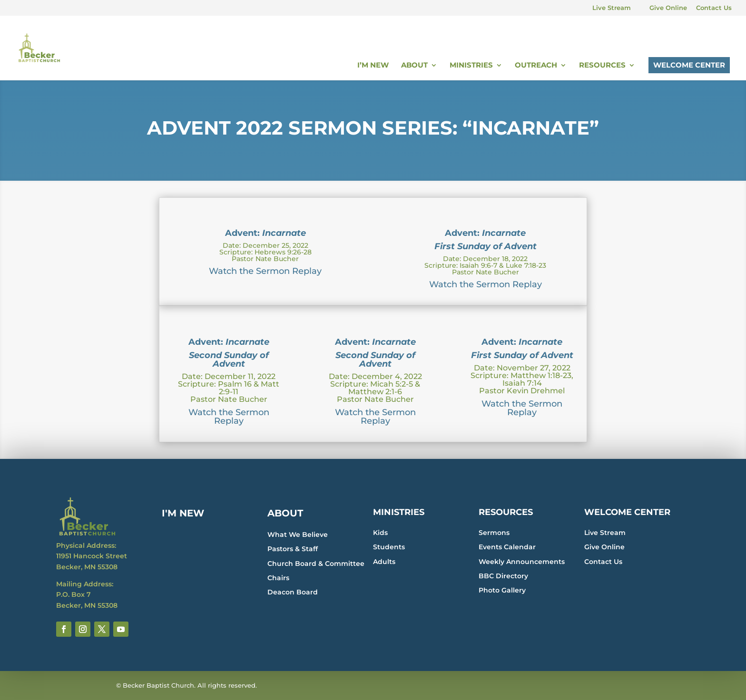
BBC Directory (503, 576)
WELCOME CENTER (627, 512)
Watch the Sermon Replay (265, 271)
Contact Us (714, 8)
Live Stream (612, 8)
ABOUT (285, 513)
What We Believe (298, 535)
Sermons (494, 533)
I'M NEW (183, 513)
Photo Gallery (502, 590)
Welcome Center (689, 65)
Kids (380, 533)
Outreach (536, 66)
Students (389, 547)
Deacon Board (293, 592)
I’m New (373, 66)
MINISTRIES (399, 512)
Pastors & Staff (293, 549)
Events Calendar (507, 547)
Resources (602, 66)
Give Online (668, 8)
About (414, 66)
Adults (384, 562)
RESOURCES (506, 512)
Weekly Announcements (522, 562)
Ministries (471, 66)
